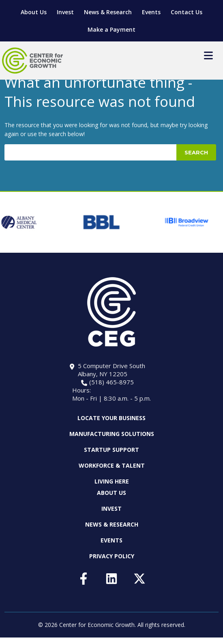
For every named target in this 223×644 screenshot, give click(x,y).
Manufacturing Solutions (112, 434)
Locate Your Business (111, 418)
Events (151, 12)
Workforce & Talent (112, 465)
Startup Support (111, 450)
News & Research (108, 12)
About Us (34, 12)
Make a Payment (111, 29)
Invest (65, 12)
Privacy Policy (112, 556)
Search (196, 152)
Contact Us (187, 12)
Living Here (112, 481)
